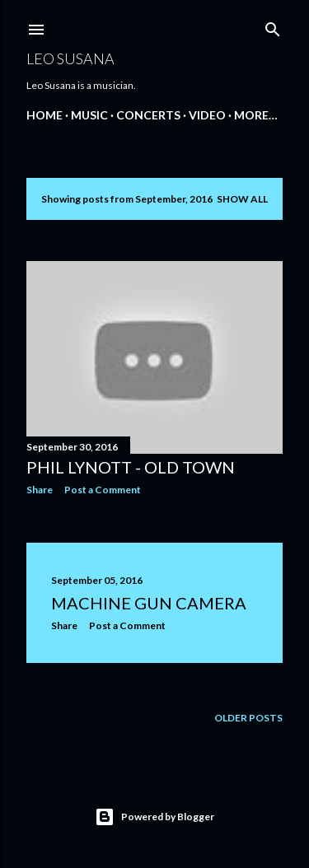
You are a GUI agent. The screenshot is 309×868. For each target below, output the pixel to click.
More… (256, 115)
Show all (242, 199)
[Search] (273, 26)
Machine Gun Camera (149, 603)
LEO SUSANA (70, 58)
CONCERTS (148, 115)
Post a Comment (103, 490)
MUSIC (89, 115)
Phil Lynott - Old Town (131, 467)
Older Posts (248, 718)
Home (44, 115)
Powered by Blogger (154, 817)
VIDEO (207, 115)
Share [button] (40, 490)
